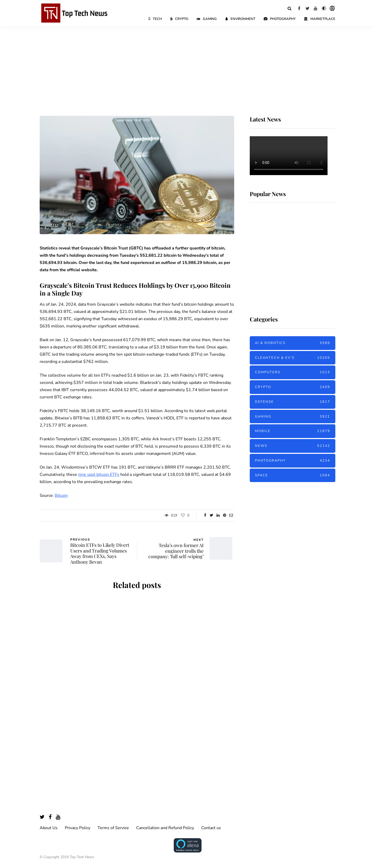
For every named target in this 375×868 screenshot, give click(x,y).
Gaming (207, 19)
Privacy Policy (78, 828)
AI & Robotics (293, 343)
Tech (155, 19)
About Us (49, 828)
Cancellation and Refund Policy (165, 828)
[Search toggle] (289, 8)
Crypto (179, 19)
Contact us (211, 828)
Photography (280, 19)
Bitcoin (61, 496)
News (293, 446)
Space (293, 475)
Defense (293, 402)
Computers (293, 372)
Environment (240, 19)
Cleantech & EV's (293, 358)
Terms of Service (113, 828)
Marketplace (320, 19)
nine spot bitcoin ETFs (99, 475)
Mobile (293, 431)
